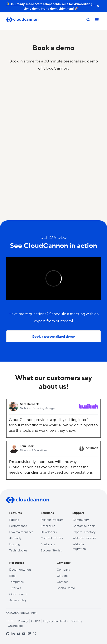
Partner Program (52, 520)
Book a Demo (66, 588)
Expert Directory (84, 532)
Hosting (15, 544)
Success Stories (51, 550)
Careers (62, 575)
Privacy (23, 621)
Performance (18, 526)
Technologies (18, 550)
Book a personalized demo (54, 336)
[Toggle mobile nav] (97, 20)
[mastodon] (29, 634)
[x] (35, 634)
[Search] (88, 20)
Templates (16, 582)
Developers (49, 532)
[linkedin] (13, 634)
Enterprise (48, 526)
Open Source (18, 594)
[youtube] (24, 634)
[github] (8, 634)
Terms (10, 621)
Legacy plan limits (55, 621)
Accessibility (18, 600)
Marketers (48, 544)
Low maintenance (21, 532)
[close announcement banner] (98, 6)
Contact (62, 582)
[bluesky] (18, 634)
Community (81, 520)
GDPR (36, 621)
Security (77, 621)
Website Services (84, 538)
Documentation (20, 569)
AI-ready (15, 538)
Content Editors (52, 538)
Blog (12, 575)
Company (63, 569)
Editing (14, 520)
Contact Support (84, 526)
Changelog (15, 626)
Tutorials (15, 588)
